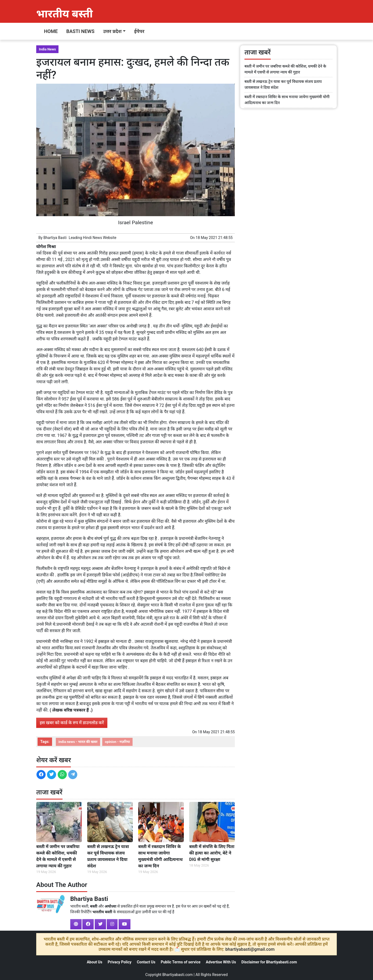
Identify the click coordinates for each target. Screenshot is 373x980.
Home (51, 31)
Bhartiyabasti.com (178, 975)
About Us (94, 962)
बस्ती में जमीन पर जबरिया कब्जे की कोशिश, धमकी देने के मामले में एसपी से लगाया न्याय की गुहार (58, 856)
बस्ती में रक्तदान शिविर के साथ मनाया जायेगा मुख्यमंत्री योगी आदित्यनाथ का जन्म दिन (160, 856)
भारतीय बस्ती (65, 14)
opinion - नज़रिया (117, 742)
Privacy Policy (120, 962)
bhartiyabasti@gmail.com (250, 949)
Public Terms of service (181, 962)
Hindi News (92, 238)
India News (47, 49)
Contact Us (146, 962)
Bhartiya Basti (55, 238)
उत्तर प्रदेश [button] (112, 31)
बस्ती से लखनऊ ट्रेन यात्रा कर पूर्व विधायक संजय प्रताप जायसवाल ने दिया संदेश (108, 856)
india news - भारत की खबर (78, 742)
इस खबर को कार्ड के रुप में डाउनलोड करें (72, 723)
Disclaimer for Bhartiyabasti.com (269, 962)
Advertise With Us (221, 962)
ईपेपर (139, 31)
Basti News (80, 31)
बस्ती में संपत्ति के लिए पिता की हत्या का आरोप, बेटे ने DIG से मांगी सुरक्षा (212, 853)
